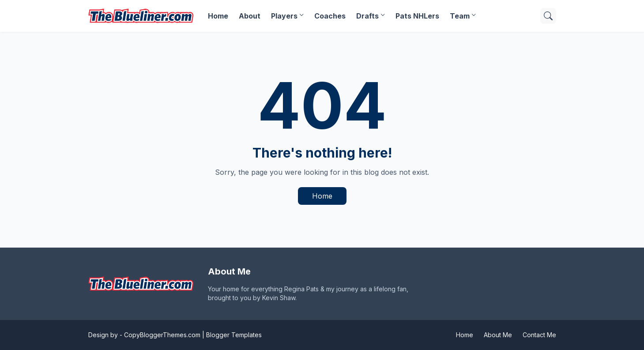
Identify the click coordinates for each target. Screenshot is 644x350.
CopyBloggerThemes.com (162, 335)
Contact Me (539, 335)
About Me (498, 335)
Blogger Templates (234, 335)
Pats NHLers (417, 16)
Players (284, 16)
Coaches (330, 16)
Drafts (367, 16)
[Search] (548, 16)
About (250, 16)
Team (460, 16)
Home (218, 16)
